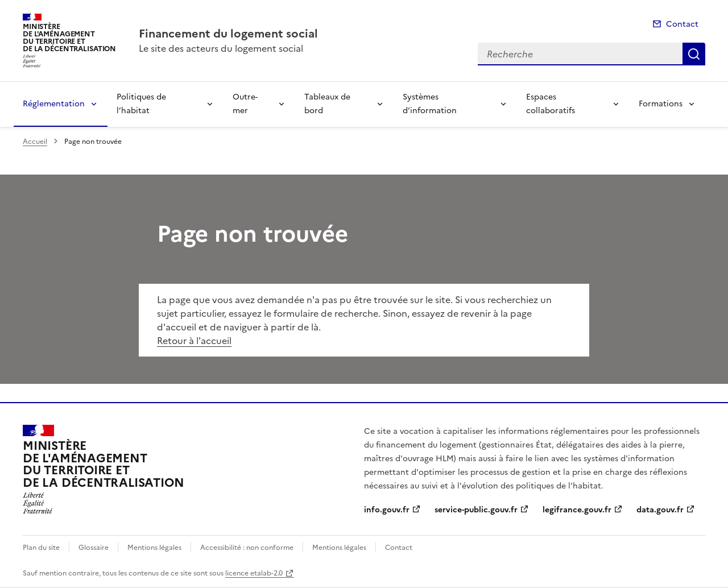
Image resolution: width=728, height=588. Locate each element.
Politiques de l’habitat (141, 104)
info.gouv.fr (387, 510)
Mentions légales (154, 548)
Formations (661, 104)
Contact (682, 24)
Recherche (694, 54)
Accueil (35, 142)
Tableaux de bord (327, 104)
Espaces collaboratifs (551, 104)
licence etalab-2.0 (254, 573)
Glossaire (94, 548)
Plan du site (41, 548)
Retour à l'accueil (194, 341)
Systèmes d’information (430, 104)
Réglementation (54, 104)
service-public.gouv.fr (476, 510)
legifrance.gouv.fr (577, 510)
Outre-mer (245, 104)
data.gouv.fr (660, 510)
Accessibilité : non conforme (247, 548)
